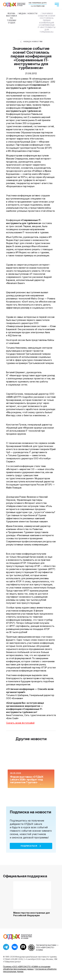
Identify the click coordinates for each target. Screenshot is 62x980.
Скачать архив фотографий (20, 723)
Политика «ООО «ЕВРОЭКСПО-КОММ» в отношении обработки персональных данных (27, 968)
